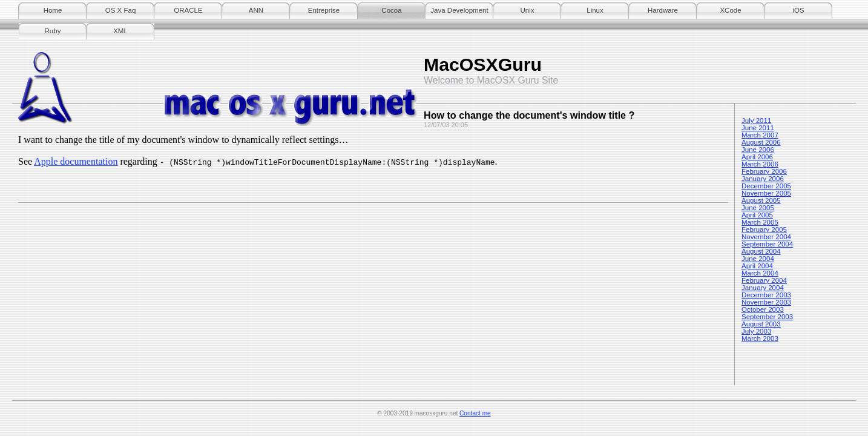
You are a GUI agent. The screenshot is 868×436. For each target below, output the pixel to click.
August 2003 (761, 324)
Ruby (53, 31)
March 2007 (760, 135)
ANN (256, 10)
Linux (595, 10)
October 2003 (763, 309)
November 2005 (766, 193)
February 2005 (764, 230)
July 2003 (756, 331)
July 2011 (756, 121)
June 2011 (758, 128)
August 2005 (761, 200)
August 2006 (761, 142)
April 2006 (757, 157)
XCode (730, 10)
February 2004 (764, 280)
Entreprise (324, 10)
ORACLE (188, 10)
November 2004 (766, 237)
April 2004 (757, 266)
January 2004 (763, 288)
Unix (527, 10)
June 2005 (758, 208)
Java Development (459, 10)
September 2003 (767, 317)
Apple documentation (76, 161)
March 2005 (760, 222)
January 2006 (763, 179)
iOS (798, 10)
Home (53, 10)
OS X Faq (121, 10)
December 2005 (766, 186)
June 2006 (758, 150)
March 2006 (760, 164)
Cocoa (391, 10)
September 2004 (767, 244)
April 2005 (757, 215)
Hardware (663, 10)
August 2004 (761, 251)
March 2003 (760, 339)
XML (120, 31)
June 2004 (758, 259)
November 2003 (766, 302)
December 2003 (766, 295)
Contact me (475, 413)
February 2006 (764, 171)
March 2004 (760, 273)
